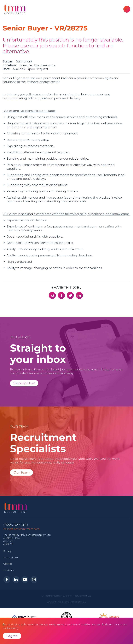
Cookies (8, 564)
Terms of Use (11, 558)
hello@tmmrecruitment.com (21, 529)
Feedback (9, 570)
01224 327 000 (16, 525)
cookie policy (11, 628)
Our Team (22, 472)
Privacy (7, 551)
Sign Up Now (24, 383)
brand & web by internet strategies (67, 602)
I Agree (12, 636)
